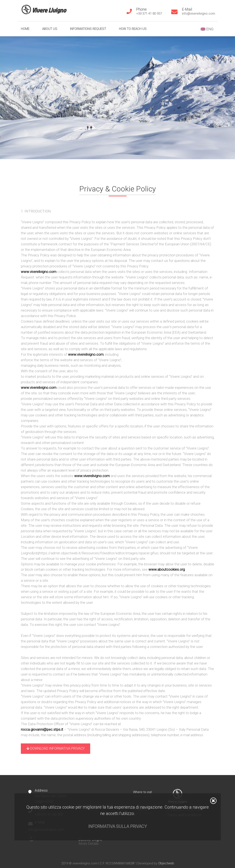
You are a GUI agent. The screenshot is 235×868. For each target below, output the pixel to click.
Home (25, 29)
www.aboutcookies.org (167, 569)
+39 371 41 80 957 (149, 14)
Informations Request (88, 29)
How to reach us (133, 29)
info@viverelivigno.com (198, 14)
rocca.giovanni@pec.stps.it (42, 729)
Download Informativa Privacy (56, 748)
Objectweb (166, 863)
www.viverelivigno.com (39, 272)
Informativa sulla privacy (117, 826)
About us (50, 29)
